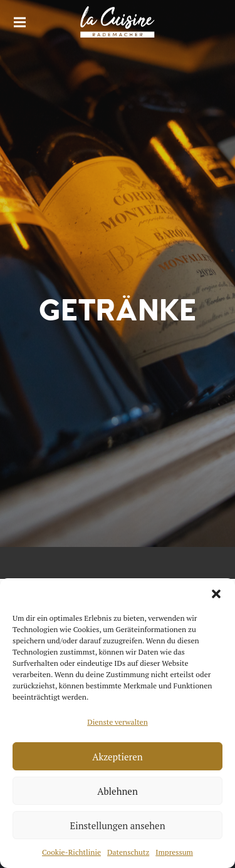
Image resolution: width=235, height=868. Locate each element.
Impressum (174, 852)
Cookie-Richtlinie (71, 852)
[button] (216, 594)
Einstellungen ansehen (117, 825)
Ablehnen (118, 791)
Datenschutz (128, 852)
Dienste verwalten (118, 722)
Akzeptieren (118, 757)
